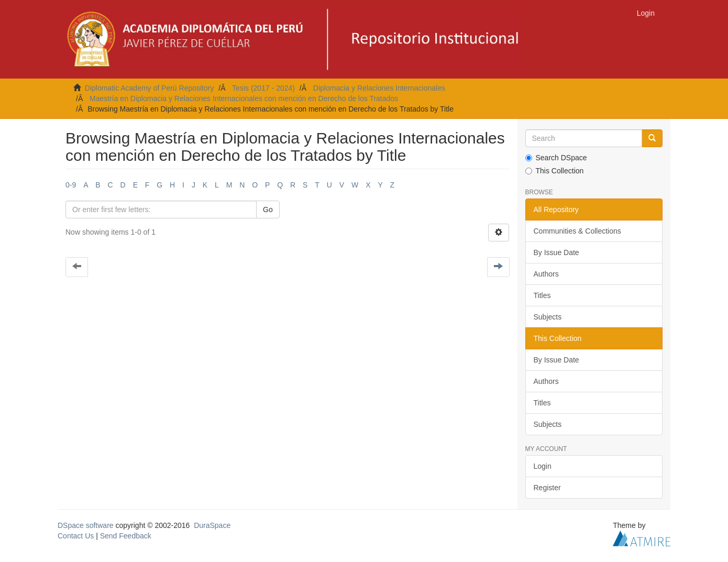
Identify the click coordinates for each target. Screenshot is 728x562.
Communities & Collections (577, 231)
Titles (542, 295)
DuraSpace (212, 525)
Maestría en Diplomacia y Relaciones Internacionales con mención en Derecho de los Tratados (244, 98)
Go (268, 210)
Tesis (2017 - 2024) (263, 88)
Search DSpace (556, 158)
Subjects (548, 317)
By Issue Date (556, 252)
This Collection (555, 171)
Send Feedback (126, 536)
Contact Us (76, 536)
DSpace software (86, 525)
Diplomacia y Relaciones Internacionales (379, 88)
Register (547, 488)
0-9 (71, 185)
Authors (546, 274)
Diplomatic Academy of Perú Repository (150, 88)
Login (543, 466)
